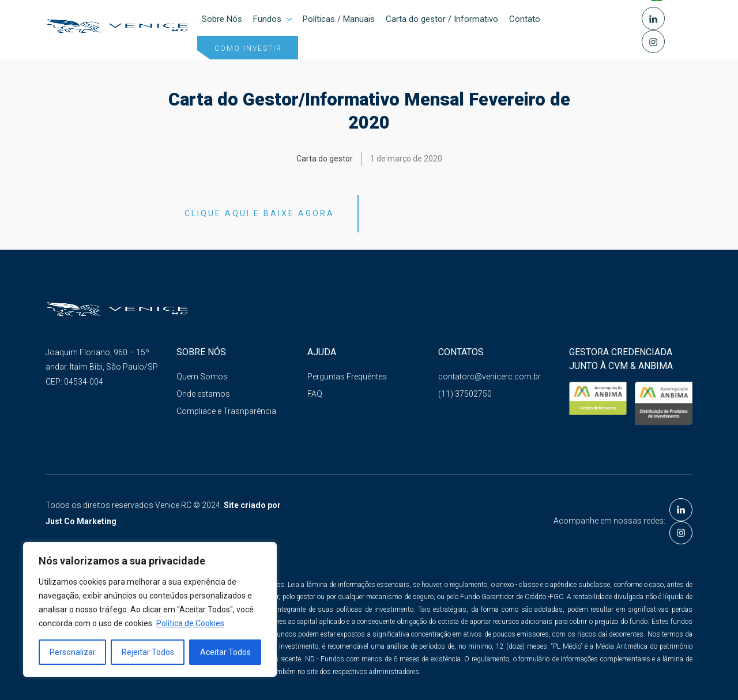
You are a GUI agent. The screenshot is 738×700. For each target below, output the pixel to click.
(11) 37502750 (465, 394)
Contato (525, 19)
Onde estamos (203, 394)
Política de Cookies (190, 623)
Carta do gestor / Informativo (442, 19)
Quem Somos (202, 377)
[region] (150, 609)
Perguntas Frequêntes (347, 377)
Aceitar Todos (225, 652)
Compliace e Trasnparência (226, 412)
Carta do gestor (325, 159)
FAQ (315, 394)
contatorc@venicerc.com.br (490, 377)
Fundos (274, 19)
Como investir (248, 48)
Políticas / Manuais (339, 19)
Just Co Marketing (81, 521)
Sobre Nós (222, 19)
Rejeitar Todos (148, 652)
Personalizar (73, 652)
